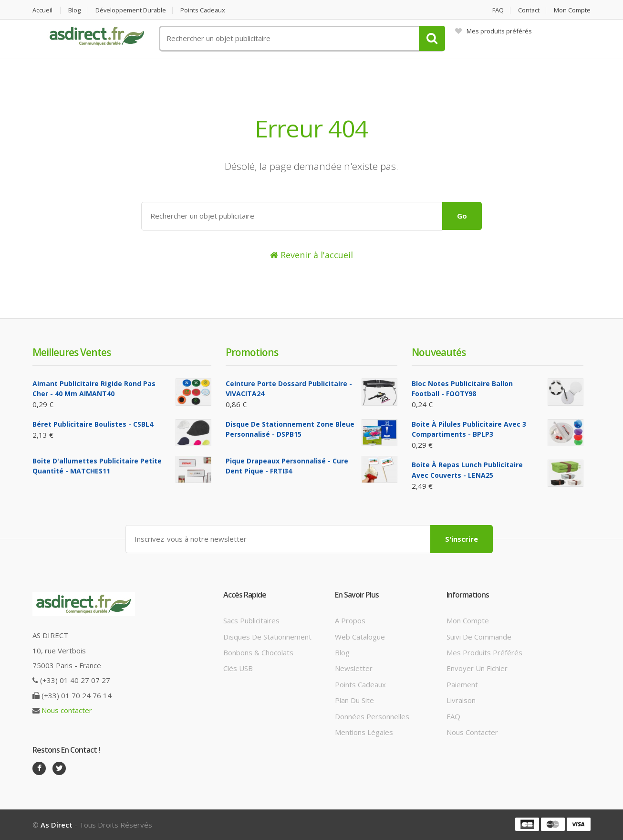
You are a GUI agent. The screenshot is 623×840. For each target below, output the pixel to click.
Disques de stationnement (267, 636)
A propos (350, 620)
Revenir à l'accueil (311, 255)
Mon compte (572, 10)
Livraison (461, 700)
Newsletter (354, 668)
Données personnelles (372, 716)
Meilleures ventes (72, 352)
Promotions (252, 352)
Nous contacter (67, 710)
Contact (529, 10)
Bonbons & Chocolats (258, 652)
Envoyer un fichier (477, 668)
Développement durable (132, 10)
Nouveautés (439, 352)
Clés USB (238, 668)
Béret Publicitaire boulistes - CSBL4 (93, 424)
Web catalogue (360, 636)
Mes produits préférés (493, 31)
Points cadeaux (205, 10)
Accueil (42, 10)
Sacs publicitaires (251, 620)
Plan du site (354, 700)
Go (462, 216)
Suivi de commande (479, 636)
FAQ (497, 10)
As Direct (57, 825)
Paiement (462, 684)
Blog (75, 10)
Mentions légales (364, 732)
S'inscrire (462, 539)
